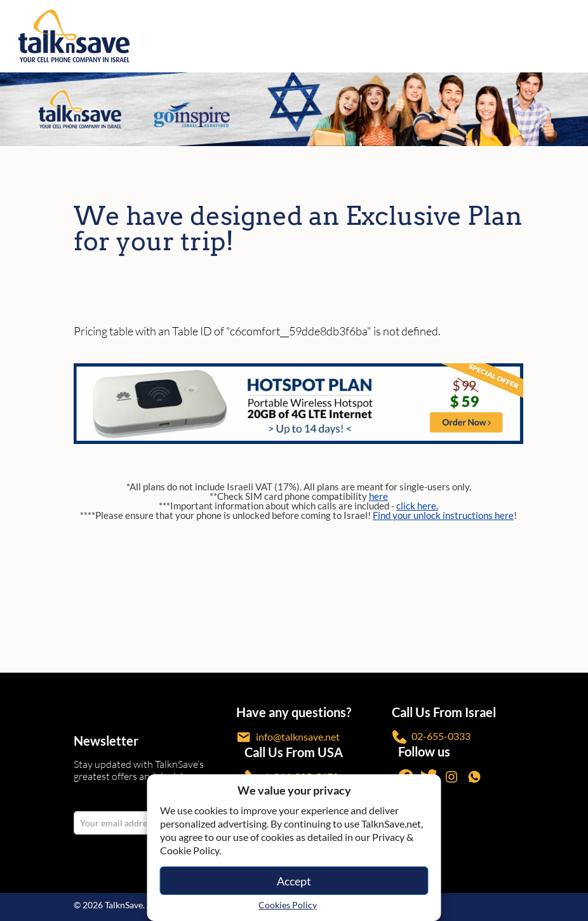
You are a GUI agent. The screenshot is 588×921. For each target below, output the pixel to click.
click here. (417, 506)
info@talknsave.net (288, 737)
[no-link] (570, 36)
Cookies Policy (288, 905)
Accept (294, 881)
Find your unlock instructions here (443, 515)
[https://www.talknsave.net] (297, 36)
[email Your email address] (118, 823)
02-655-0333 (431, 737)
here (378, 496)
